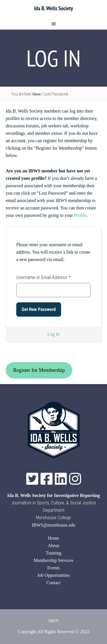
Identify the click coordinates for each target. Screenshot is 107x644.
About (54, 546)
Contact (54, 583)
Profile (80, 215)
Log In (53, 334)
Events (54, 568)
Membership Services (53, 560)
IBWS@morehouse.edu (53, 525)
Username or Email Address (43, 277)
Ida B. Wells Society (53, 8)
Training (53, 553)
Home (53, 538)
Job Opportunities (53, 575)
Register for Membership (39, 370)
